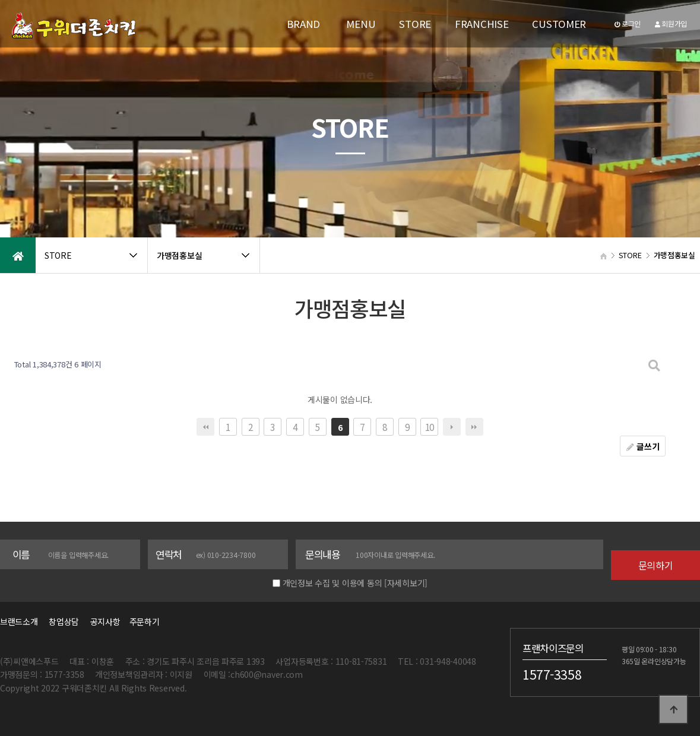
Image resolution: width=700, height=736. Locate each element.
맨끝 (474, 427)
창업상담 (64, 621)
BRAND (303, 24)
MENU (361, 24)
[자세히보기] (406, 583)
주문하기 (141, 621)
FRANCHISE (482, 24)
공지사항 (105, 621)
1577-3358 (552, 674)
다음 (452, 427)
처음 (205, 427)
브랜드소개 (19, 621)
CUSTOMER (559, 24)
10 (430, 427)
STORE (415, 24)
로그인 (628, 23)
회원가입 (671, 23)
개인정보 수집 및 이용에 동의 (332, 583)
